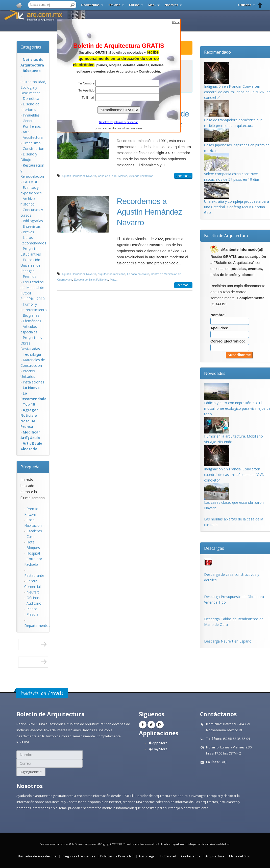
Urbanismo (32, 143)
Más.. (152, 5)
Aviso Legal (147, 856)
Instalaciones (33, 382)
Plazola (32, 614)
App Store (158, 743)
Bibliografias (33, 221)
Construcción (33, 149)
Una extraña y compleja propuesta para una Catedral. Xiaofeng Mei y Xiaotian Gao (237, 207)
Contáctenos (191, 856)
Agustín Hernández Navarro (79, 176)
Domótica (31, 98)
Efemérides (32, 321)
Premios (30, 276)
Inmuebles (31, 115)
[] (176, 22)
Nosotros (171, 5)
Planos (32, 609)
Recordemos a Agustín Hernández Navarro (149, 212)
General (29, 121)
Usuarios (245, 5)
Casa (31, 536)
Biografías (31, 315)
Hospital (33, 553)
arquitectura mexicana (112, 274)
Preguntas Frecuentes (78, 856)
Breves (28, 232)
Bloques (33, 548)
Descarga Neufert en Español (228, 641)
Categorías (31, 47)
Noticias (114, 5)
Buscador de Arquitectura (37, 856)
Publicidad (168, 856)
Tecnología (32, 354)
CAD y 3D (31, 182)
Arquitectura (33, 137)
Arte (26, 132)
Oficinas (33, 598)
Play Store (158, 749)
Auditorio (34, 603)
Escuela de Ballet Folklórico (91, 280)
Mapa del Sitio (240, 856)
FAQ (224, 762)
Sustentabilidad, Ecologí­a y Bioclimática (33, 87)
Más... (114, 280)
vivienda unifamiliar (141, 176)
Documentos (91, 5)
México (123, 176)
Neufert (33, 592)
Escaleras (34, 531)
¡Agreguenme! (31, 772)
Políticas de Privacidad (117, 856)
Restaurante (34, 575)
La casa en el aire (138, 274)
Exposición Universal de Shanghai (30, 265)
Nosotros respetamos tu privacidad (119, 122)
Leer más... (183, 176)
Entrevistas (32, 226)
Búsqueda (30, 467)
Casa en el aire (107, 176)
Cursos (134, 5)
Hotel (31, 542)
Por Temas (32, 126)
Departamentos (37, 625)
